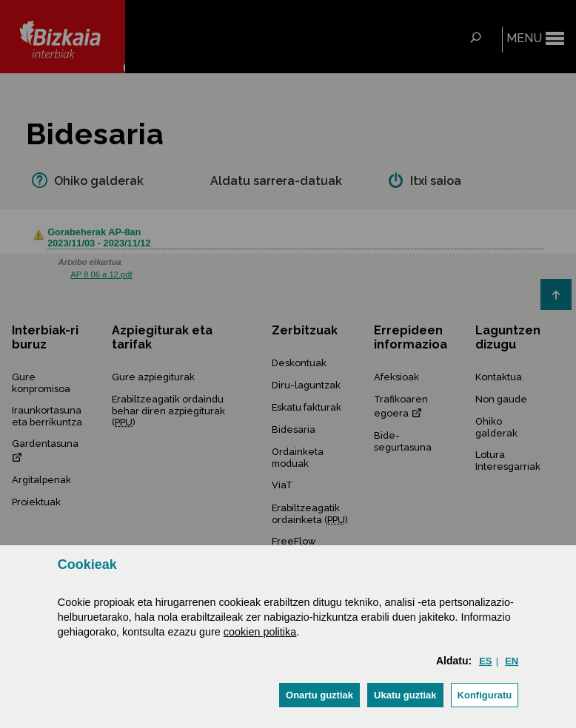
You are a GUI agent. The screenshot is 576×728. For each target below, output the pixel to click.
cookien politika (260, 632)
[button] (319, 695)
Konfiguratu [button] (485, 695)
